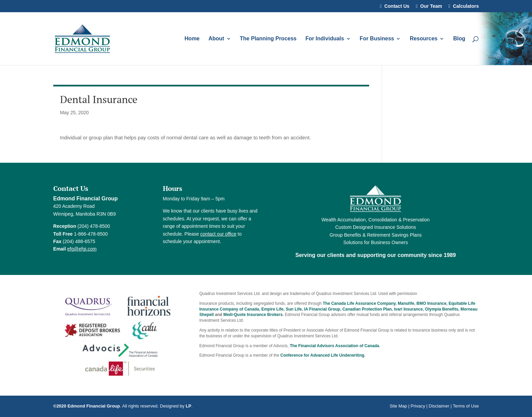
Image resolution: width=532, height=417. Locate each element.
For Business (377, 39)
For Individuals (325, 39)
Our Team (431, 6)
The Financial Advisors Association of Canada (334, 346)
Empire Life (272, 309)
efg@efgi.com (82, 249)
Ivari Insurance (408, 309)
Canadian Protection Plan (367, 309)
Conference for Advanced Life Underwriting (322, 355)
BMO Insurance (432, 303)
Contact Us (397, 6)
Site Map (398, 406)
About (216, 39)
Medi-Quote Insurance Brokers (253, 315)
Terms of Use (466, 406)
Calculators (466, 6)
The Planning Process (268, 39)
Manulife (406, 303)
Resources (424, 39)
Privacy (418, 406)
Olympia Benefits (442, 309)
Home (192, 39)
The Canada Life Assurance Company (359, 303)
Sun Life (294, 309)
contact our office (218, 234)
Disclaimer (439, 406)
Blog (459, 39)
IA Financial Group (322, 309)
